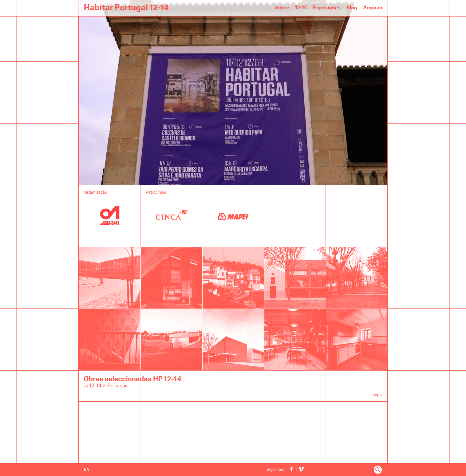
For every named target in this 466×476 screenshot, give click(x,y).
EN (87, 470)
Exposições (327, 8)
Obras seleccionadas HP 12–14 (132, 379)
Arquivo (373, 8)
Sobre (282, 8)
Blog (352, 8)
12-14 (301, 8)
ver (377, 395)
